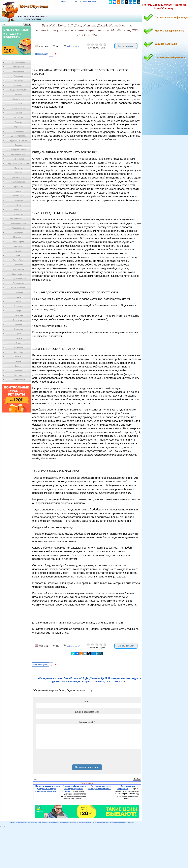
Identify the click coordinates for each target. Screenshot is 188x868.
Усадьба (19, 338)
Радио (19, 297)
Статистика (18, 315)
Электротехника (18, 380)
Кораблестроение (19, 182)
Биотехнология (18, 99)
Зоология (19, 145)
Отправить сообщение (87, 767)
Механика (19, 251)
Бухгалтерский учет (19, 108)
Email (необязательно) (87, 712)
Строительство (19, 320)
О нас (75, 1)
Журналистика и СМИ (18, 141)
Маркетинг (19, 210)
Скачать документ (126, 46)
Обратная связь (90, 1)
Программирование (18, 279)
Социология (19, 306)
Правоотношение (19, 274)
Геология (19, 122)
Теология (18, 325)
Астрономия (19, 85)
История (19, 173)
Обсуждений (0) (74, 46)
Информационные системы (18, 164)
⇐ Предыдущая (41, 54)
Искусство (19, 168)
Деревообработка (19, 136)
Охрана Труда (19, 260)
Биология (19, 94)
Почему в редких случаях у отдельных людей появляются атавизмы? (47, 789)
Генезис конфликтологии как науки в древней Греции (74, 789)
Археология (19, 76)
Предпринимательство (19, 90)
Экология (19, 371)
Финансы (19, 357)
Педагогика (19, 265)
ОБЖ (19, 256)
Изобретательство (19, 150)
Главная (63, 1)
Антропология (19, 71)
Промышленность (19, 288)
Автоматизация (18, 62)
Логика (19, 205)
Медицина (18, 233)
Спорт (19, 311)
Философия (19, 352)
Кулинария (19, 187)
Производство (19, 283)
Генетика (19, 113)
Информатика (19, 159)
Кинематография (19, 177)
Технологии (19, 329)
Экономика (18, 375)
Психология (19, 292)
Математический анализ (19, 219)
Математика (19, 214)
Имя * (87, 702)
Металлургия (19, 242)
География (19, 118)
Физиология (19, 348)
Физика (19, 343)
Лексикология (19, 196)
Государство (19, 127)
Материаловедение (19, 223)
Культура (19, 191)
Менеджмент (19, 237)
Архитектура (19, 81)
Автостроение (19, 67)
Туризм (19, 334)
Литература (19, 200)
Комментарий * (87, 722)
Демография (19, 131)
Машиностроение (19, 228)
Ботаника (19, 104)
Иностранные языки (18, 154)
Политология (19, 269)
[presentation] (57, 758)
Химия (19, 361)
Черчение (19, 366)
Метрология (19, 246)
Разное (19, 302)
